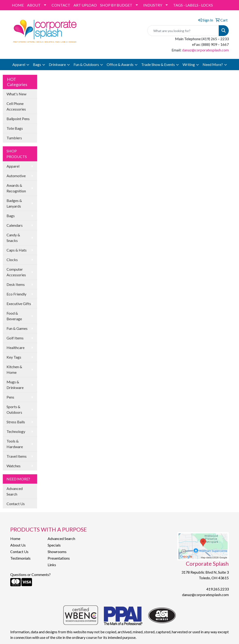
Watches (14, 466)
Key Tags (14, 357)
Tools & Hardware (15, 444)
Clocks (12, 260)
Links (52, 565)
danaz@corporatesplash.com (205, 50)
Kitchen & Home (14, 369)
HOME (18, 5)
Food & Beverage (14, 316)
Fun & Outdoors (86, 64)
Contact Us (16, 504)
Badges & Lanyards (14, 203)
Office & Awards (120, 64)
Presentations (59, 558)
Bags (37, 64)
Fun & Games (17, 328)
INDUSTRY (153, 5)
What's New (16, 94)
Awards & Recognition (16, 188)
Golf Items (15, 338)
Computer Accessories (16, 272)
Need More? (213, 64)
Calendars (15, 225)
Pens (10, 397)
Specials (54, 545)
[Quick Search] (183, 31)
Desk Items (16, 284)
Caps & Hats (17, 250)
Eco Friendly (16, 294)
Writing (189, 64)
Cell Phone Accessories (16, 106)
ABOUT (34, 5)
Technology (16, 431)
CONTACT (61, 5)
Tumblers (14, 138)
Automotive (16, 176)
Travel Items (17, 456)
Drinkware (57, 64)
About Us (18, 545)
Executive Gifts (19, 304)
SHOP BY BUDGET (116, 5)
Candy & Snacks (13, 238)
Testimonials (20, 558)
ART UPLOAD (85, 5)
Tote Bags (15, 128)
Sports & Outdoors (14, 409)
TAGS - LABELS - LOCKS (193, 5)
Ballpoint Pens (18, 119)
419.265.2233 (218, 589)
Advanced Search (15, 491)
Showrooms (57, 552)
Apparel (19, 64)
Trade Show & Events (158, 64)
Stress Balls (16, 422)
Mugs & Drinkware (15, 385)
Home (15, 538)
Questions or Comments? (30, 574)
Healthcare (16, 347)
